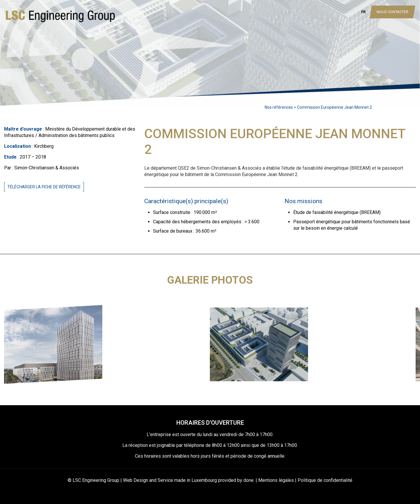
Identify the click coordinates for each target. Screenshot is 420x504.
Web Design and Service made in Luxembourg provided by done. (189, 480)
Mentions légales (276, 480)
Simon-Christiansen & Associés (47, 168)
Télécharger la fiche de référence (44, 187)
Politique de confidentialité (325, 480)
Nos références (279, 107)
